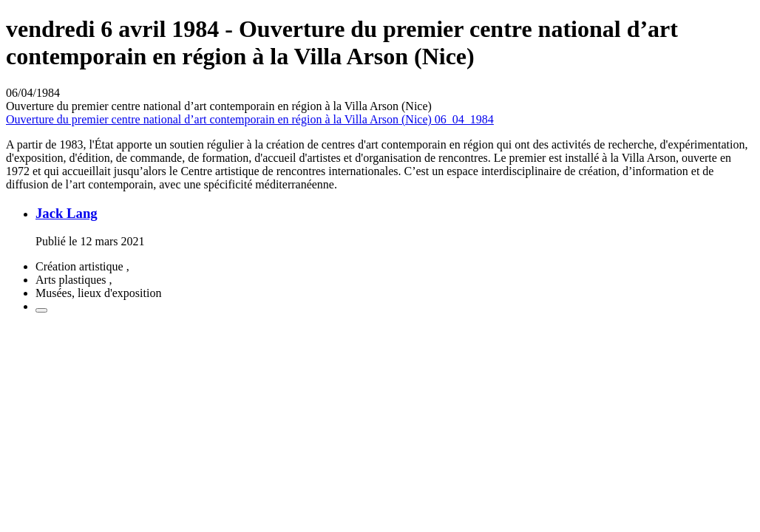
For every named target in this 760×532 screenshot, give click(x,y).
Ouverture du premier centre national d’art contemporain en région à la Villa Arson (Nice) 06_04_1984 (250, 119)
